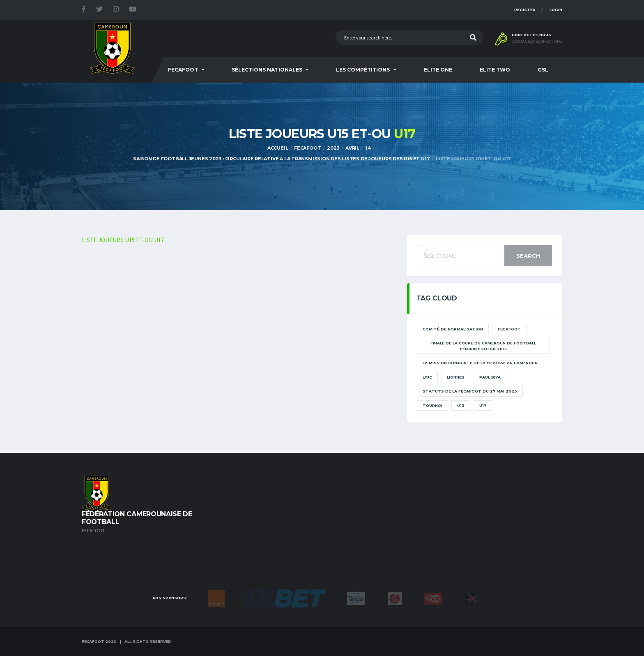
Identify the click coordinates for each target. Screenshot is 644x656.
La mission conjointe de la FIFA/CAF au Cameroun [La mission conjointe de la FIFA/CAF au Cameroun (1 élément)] (480, 363)
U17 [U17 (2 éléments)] (483, 405)
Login (556, 10)
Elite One (438, 70)
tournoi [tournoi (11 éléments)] (432, 405)
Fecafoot (183, 70)
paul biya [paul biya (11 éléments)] (490, 377)
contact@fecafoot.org (537, 42)
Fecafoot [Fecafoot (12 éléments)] (509, 329)
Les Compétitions (363, 70)
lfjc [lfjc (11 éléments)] (427, 377)
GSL (543, 70)
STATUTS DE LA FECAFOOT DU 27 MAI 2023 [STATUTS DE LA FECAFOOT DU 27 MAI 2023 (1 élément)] (470, 391)
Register (525, 10)
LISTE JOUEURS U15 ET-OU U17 (123, 240)
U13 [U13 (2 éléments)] (461, 405)
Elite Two (495, 70)
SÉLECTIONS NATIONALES (267, 70)
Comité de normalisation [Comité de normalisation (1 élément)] (453, 329)
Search (528, 256)
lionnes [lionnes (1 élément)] (456, 377)
